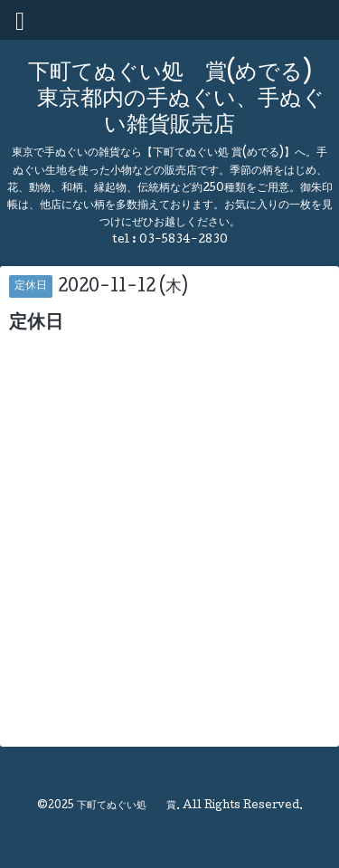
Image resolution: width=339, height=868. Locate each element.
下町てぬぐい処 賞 (127, 806)
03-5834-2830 (184, 240)
